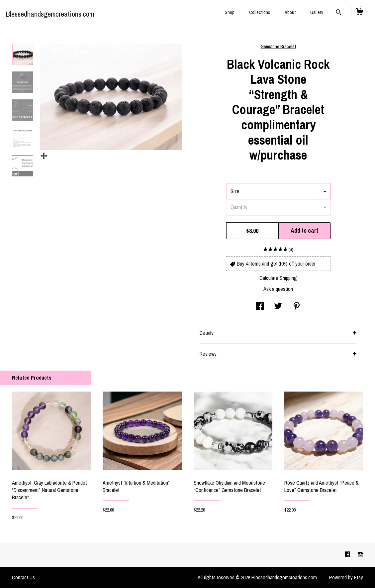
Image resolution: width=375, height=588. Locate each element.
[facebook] (348, 554)
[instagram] (361, 554)
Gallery (317, 12)
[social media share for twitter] (278, 307)
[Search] (339, 13)
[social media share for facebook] (260, 307)
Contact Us (23, 577)
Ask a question (278, 289)
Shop (230, 12)
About (290, 12)
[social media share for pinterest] (297, 307)
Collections (260, 12)
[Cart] (359, 13)
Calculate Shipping (278, 278)
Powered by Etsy (346, 577)
